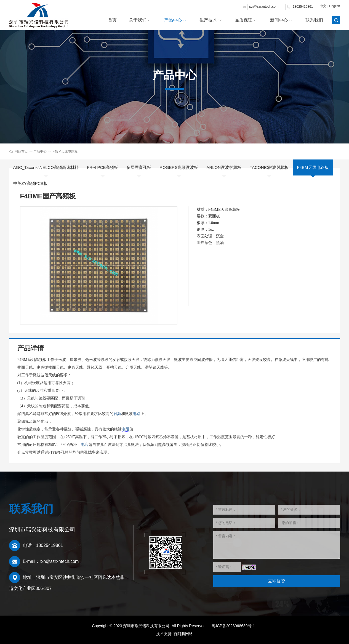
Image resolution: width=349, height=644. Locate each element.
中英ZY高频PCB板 (30, 183)
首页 (112, 20)
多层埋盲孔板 (139, 167)
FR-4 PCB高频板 (102, 167)
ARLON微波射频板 (224, 167)
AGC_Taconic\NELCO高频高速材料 (46, 167)
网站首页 (21, 151)
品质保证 (244, 20)
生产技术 (208, 20)
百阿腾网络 (183, 634)
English (335, 6)
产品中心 (173, 20)
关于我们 (138, 20)
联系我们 (314, 20)
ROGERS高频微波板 (179, 167)
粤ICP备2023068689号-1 (233, 626)
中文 (323, 6)
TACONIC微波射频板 (269, 167)
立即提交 (277, 581)
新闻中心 (279, 20)
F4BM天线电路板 (65, 151)
